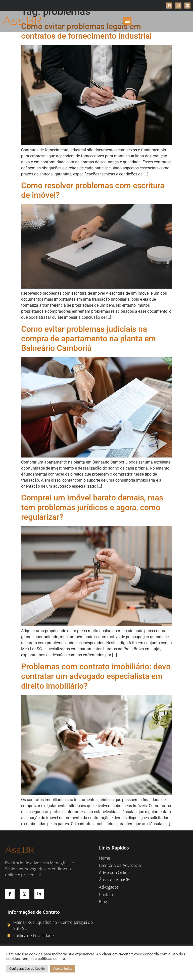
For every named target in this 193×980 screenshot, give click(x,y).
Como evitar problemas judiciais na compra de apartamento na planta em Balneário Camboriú (88, 339)
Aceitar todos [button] (63, 969)
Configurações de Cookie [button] (27, 969)
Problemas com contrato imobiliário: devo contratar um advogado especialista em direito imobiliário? (96, 676)
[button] (127, 21)
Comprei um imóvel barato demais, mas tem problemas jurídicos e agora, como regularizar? (92, 507)
